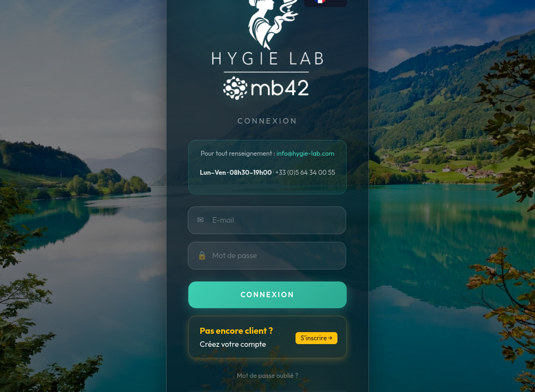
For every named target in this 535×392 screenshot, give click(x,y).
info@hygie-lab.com (305, 153)
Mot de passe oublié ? (267, 375)
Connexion (267, 295)
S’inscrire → (316, 338)
